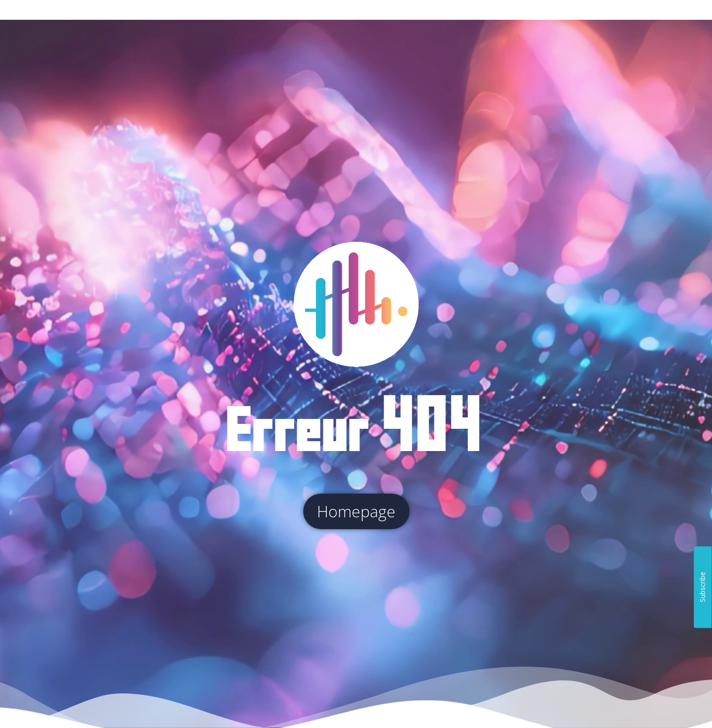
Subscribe (702, 587)
